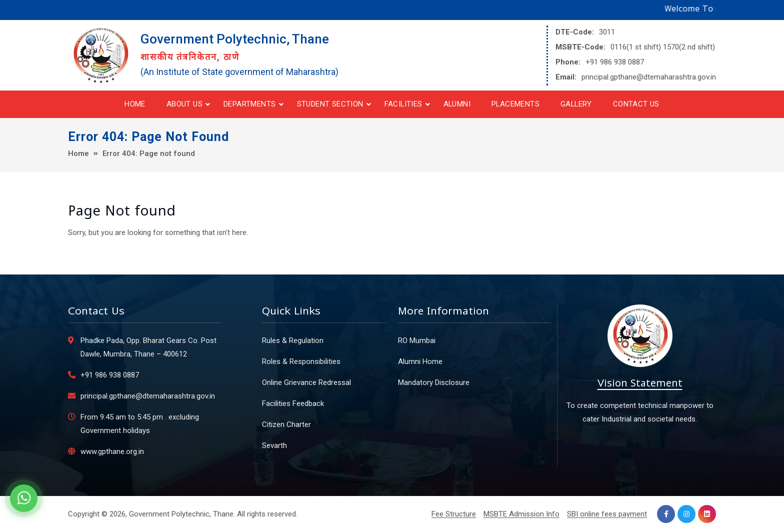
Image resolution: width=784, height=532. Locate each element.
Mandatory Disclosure (434, 382)
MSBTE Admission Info (521, 514)
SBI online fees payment (607, 514)
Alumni (457, 104)
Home (135, 104)
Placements (515, 104)
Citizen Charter (286, 424)
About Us (184, 104)
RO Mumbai (417, 340)
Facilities (403, 104)
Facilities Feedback (293, 403)
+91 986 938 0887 (615, 62)
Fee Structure (454, 514)
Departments (249, 104)
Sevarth (274, 445)
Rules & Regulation (293, 340)
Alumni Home (420, 361)
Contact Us (636, 104)
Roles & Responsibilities (301, 361)
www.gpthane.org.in (112, 451)
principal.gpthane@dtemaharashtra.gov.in (649, 77)
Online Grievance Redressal (306, 382)
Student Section (330, 104)
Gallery (576, 104)
